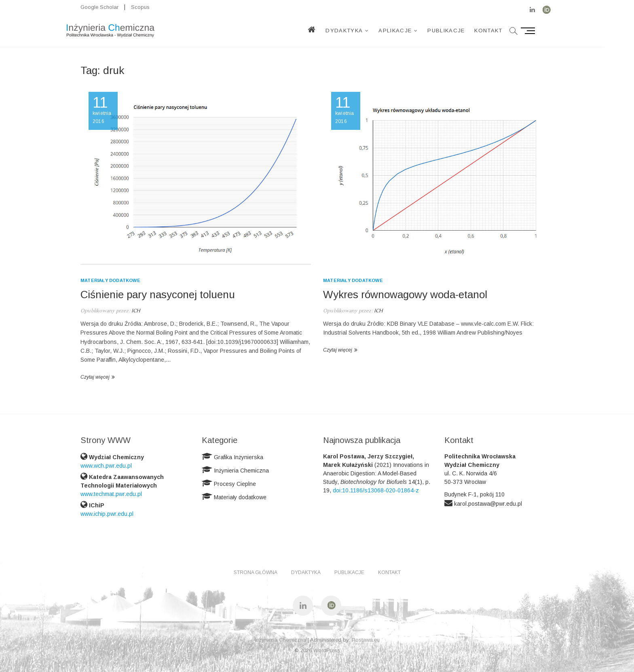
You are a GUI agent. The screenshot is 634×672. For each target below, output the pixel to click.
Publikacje (461, 31)
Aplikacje (410, 31)
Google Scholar (99, 7)
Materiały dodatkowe (110, 280)
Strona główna (256, 572)
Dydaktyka (359, 31)
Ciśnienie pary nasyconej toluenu (158, 295)
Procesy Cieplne (235, 484)
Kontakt (503, 31)
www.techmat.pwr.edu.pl (111, 494)
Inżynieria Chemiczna (241, 471)
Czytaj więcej (95, 377)
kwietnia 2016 (103, 110)
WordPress (327, 650)
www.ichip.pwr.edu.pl (107, 514)
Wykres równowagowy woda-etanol (405, 295)
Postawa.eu (366, 640)
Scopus (140, 7)
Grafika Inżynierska (239, 457)
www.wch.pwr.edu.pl (106, 466)
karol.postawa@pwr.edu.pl (488, 504)
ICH (135, 311)
